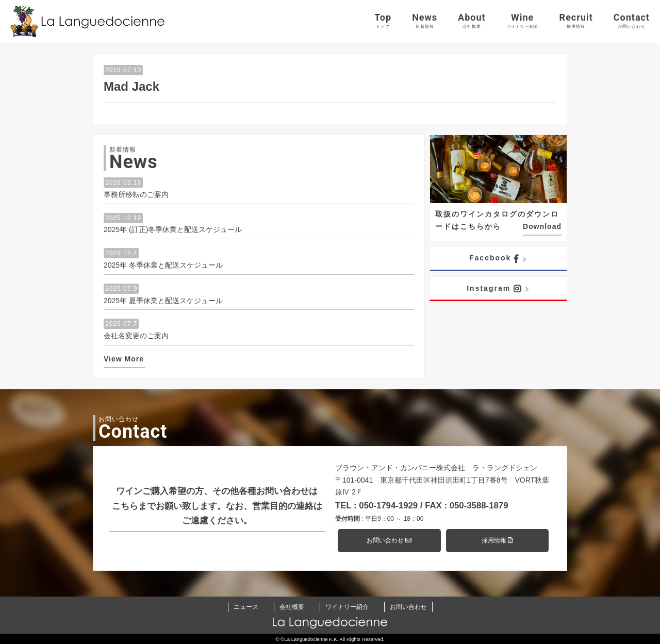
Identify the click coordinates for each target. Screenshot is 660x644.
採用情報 (497, 540)
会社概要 (292, 607)
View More (124, 359)
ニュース (246, 607)
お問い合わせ (389, 540)
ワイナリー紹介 (347, 607)
